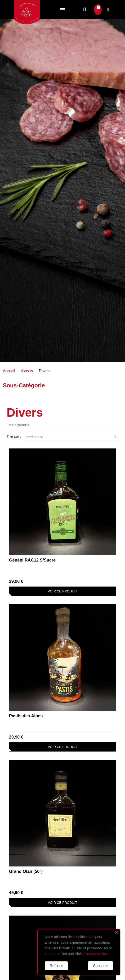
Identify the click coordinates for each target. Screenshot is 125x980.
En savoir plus (96, 954)
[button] (84, 10)
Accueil (9, 371)
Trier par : (14, 436)
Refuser (56, 966)
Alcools (27, 371)
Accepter (100, 966)
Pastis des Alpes (26, 716)
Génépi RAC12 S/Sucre (32, 560)
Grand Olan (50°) (26, 871)
